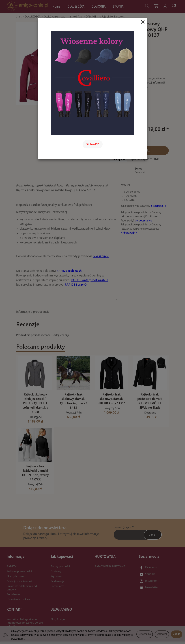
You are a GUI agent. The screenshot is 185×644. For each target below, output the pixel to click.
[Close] (143, 22)
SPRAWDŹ (93, 144)
